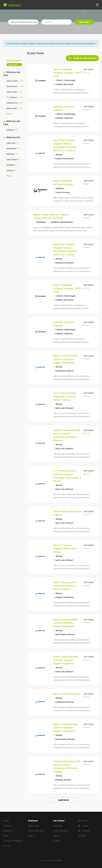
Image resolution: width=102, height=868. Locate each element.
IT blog (56, 841)
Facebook (83, 821)
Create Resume (60, 831)
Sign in (31, 836)
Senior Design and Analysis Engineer (67, 513)
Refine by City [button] (13, 137)
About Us (8, 831)
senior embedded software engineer (15, 65)
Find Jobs (84, 22)
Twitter (85, 826)
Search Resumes (36, 831)
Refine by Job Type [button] (12, 123)
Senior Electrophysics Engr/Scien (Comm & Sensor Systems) (65, 396)
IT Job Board (57, 861)
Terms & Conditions (13, 841)
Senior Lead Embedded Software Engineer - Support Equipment (66, 359)
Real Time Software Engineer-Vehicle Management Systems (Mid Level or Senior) (65, 145)
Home (6, 821)
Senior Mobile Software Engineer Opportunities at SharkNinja (51, 216)
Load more (63, 800)
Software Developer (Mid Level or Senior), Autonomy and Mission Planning (67, 435)
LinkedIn (86, 831)
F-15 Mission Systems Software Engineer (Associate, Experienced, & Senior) (67, 476)
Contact (7, 826)
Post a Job (33, 826)
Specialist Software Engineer (63, 108)
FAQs (6, 836)
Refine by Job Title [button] (12, 74)
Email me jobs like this (85, 58)
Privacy (7, 846)
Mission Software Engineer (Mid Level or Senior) (65, 549)
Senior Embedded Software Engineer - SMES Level (67, 73)
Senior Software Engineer (67, 694)
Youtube (82, 836)
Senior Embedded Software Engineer (63, 182)
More (9, 114)
